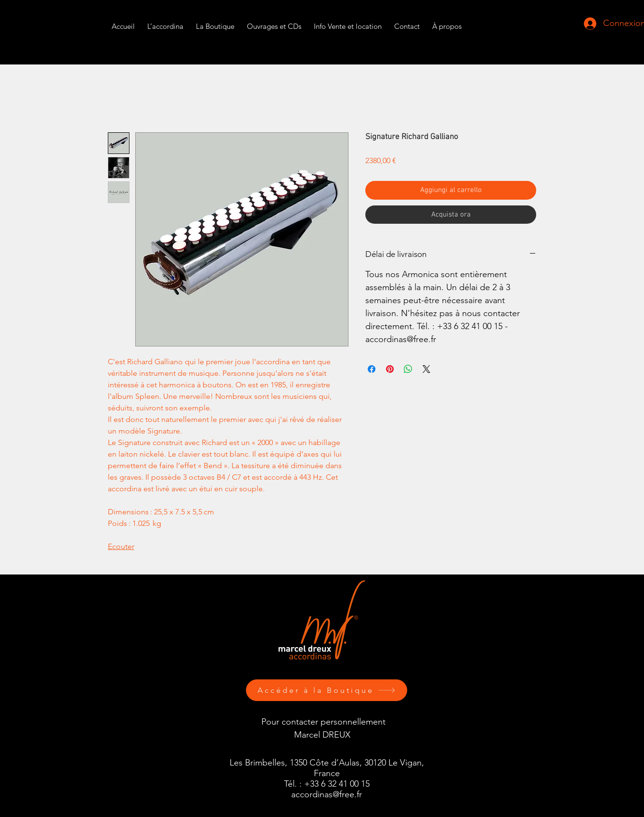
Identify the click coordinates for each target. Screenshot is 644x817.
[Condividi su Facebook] (372, 369)
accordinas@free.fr (327, 794)
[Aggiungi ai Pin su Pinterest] (390, 369)
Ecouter (121, 546)
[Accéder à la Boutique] (327, 690)
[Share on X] (426, 369)
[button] (348, 22)
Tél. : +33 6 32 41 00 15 (327, 784)
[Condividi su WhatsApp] (408, 369)
